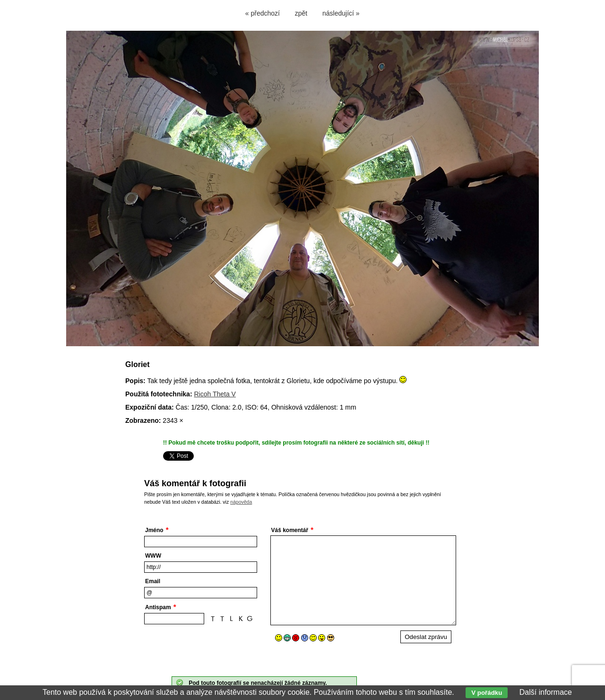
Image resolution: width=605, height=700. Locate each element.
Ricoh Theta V (215, 394)
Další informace (546, 692)
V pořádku (487, 693)
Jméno (154, 530)
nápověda (241, 502)
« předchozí (263, 13)
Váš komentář (290, 530)
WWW (153, 556)
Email (153, 581)
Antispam (158, 607)
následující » (341, 13)
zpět (301, 13)
